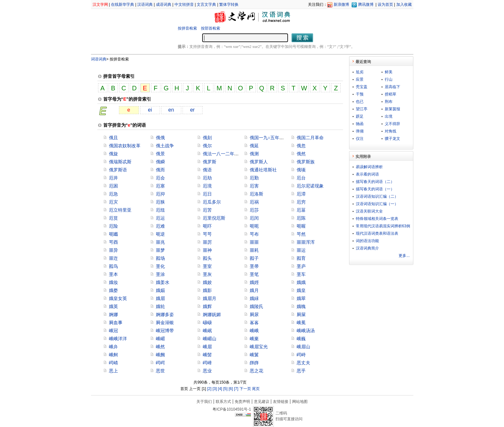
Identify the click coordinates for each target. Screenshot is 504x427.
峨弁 (113, 347)
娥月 (254, 290)
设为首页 (385, 5)
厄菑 (301, 210)
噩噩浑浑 (306, 242)
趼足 (360, 116)
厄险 (113, 226)
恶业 (207, 371)
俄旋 (113, 154)
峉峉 (254, 323)
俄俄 (160, 138)
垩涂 (160, 274)
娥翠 (301, 298)
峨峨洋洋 (118, 339)
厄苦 (207, 210)
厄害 (254, 186)
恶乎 (301, 371)
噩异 (113, 250)
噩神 (207, 250)
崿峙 (301, 355)
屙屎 (301, 314)
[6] (231, 389)
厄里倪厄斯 (214, 218)
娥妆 (113, 282)
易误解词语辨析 (369, 167)
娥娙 (254, 282)
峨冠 (113, 331)
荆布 (389, 102)
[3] (215, 389)
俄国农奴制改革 (125, 146)
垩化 (160, 266)
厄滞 (301, 194)
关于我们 (204, 402)
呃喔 (301, 226)
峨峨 (254, 331)
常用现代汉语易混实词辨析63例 (383, 226)
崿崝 (113, 363)
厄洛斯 (256, 194)
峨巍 (301, 339)
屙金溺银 (165, 323)
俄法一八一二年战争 (223, 154)
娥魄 (301, 306)
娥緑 (254, 298)
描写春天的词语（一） (375, 189)
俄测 (254, 154)
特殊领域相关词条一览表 (377, 219)
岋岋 (207, 323)
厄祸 (254, 202)
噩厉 (207, 242)
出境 (389, 116)
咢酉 (113, 242)
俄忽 (301, 146)
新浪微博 (341, 5)
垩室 (207, 266)
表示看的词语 (367, 174)
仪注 (360, 139)
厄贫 (113, 218)
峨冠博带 (165, 331)
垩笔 (254, 274)
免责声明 (242, 402)
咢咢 (207, 234)
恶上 (113, 371)
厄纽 (160, 210)
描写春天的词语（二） (375, 182)
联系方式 (223, 402)
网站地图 (300, 402)
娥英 (113, 306)
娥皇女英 (118, 298)
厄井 (113, 178)
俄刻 (207, 138)
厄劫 (207, 178)
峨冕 (301, 323)
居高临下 (392, 87)
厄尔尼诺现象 (310, 186)
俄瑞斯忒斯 (120, 162)
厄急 (113, 194)
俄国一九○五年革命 (269, 138)
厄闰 (254, 218)
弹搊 (360, 131)
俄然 (301, 154)
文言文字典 (206, 5)
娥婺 (113, 290)
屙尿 (254, 314)
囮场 (160, 258)
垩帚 (254, 266)
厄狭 (160, 202)
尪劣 (360, 72)
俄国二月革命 (310, 138)
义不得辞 (392, 124)
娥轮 (160, 306)
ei (150, 110)
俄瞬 (160, 162)
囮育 (301, 258)
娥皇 (301, 290)
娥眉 (160, 298)
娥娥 (301, 282)
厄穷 (301, 202)
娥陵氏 (256, 306)
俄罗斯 (210, 162)
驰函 (360, 124)
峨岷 (207, 331)
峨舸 (113, 355)
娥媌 (160, 290)
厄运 (160, 218)
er (192, 110)
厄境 (207, 186)
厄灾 (113, 202)
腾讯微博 (366, 5)
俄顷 (301, 170)
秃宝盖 (362, 87)
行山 (389, 79)
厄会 (160, 178)
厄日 (207, 194)
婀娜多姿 (165, 314)
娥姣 (207, 282)
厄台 (301, 178)
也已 (360, 102)
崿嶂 (207, 363)
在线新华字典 (122, 5)
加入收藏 (404, 5)
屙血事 (116, 323)
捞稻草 (391, 94)
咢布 (254, 234)
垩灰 (207, 274)
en (171, 110)
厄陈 (301, 218)
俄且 (113, 138)
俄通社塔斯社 (263, 170)
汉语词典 (145, 5)
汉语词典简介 (367, 248)
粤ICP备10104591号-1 (232, 409)
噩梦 (160, 250)
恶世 (160, 371)
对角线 (391, 131)
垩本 (113, 274)
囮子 (254, 258)
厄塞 (160, 186)
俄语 (207, 170)
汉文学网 (100, 5)
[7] (236, 389)
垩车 (301, 274)
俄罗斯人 (259, 162)
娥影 (207, 290)
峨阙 (160, 355)
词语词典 (99, 59)
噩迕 (113, 258)
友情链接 (281, 402)
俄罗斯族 (306, 162)
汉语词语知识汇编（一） (377, 204)
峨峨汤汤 (306, 331)
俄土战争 (165, 146)
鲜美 (389, 72)
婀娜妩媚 (212, 314)
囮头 (207, 258)
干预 (360, 94)
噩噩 (254, 242)
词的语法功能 (367, 241)
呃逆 (160, 234)
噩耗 (254, 250)
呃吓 (207, 226)
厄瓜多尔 (212, 202)
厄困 (113, 186)
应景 (360, 79)
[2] (209, 389)
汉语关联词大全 (369, 211)
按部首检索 (211, 28)
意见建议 (262, 402)
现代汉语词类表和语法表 (377, 233)
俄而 (160, 170)
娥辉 (207, 306)
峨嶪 (254, 339)
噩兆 (160, 242)
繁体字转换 (229, 5)
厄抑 (160, 194)
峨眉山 (303, 347)
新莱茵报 (392, 109)
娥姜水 (163, 282)
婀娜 (113, 314)
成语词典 (164, 5)
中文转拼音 (184, 5)
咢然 (301, 234)
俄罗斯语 (118, 170)
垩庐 (301, 266)
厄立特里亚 (120, 210)
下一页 (245, 389)
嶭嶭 (254, 363)
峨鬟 (254, 355)
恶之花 (256, 371)
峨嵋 (160, 339)
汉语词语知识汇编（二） (377, 196)
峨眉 (207, 347)
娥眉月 (210, 298)
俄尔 (207, 146)
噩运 (301, 250)
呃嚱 (113, 234)
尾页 (256, 389)
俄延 (254, 146)
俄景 (160, 154)
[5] (225, 389)
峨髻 (207, 355)
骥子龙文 (392, 139)
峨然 (160, 347)
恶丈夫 (303, 363)
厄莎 (254, 210)
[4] (220, 389)
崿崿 (160, 363)
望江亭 (362, 109)
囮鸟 (113, 266)
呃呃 (254, 226)
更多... (404, 256)
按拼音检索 (187, 28)
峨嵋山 (210, 339)
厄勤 (254, 178)
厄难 (160, 226)
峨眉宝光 (259, 347)
